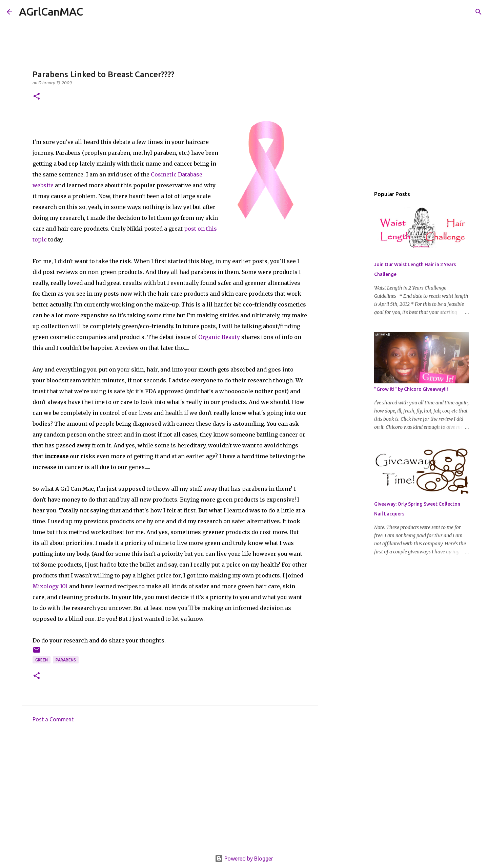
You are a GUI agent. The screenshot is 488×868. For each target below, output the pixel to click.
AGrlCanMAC (51, 12)
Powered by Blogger (244, 859)
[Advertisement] (170, 791)
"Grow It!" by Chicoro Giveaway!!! (411, 389)
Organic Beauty (219, 337)
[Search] (93, 12)
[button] (37, 97)
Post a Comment (53, 719)
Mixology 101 (50, 586)
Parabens (66, 660)
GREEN (42, 660)
